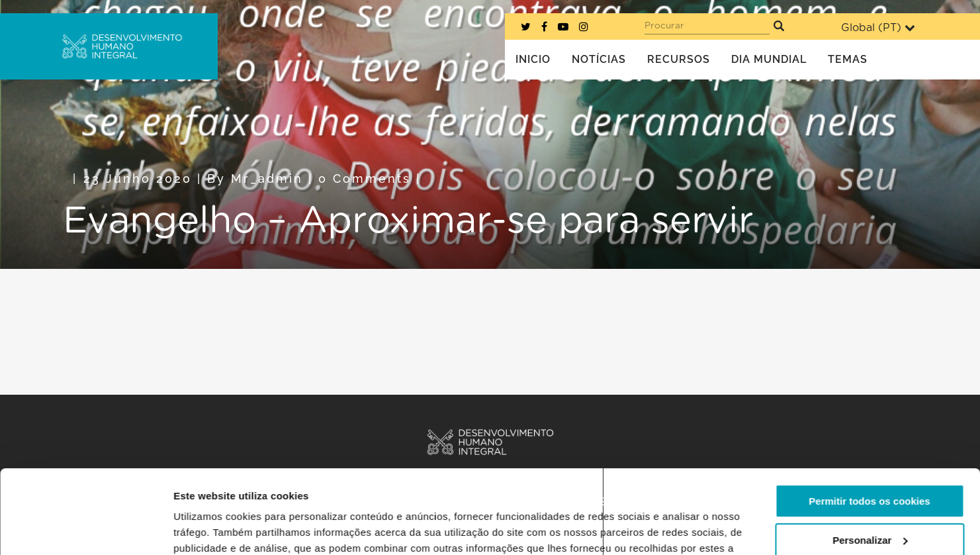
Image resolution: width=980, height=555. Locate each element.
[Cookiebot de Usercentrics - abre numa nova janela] (86, 529)
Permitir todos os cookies (869, 429)
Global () (878, 27)
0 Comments (365, 178)
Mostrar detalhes (214, 529)
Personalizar (870, 468)
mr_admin (267, 178)
